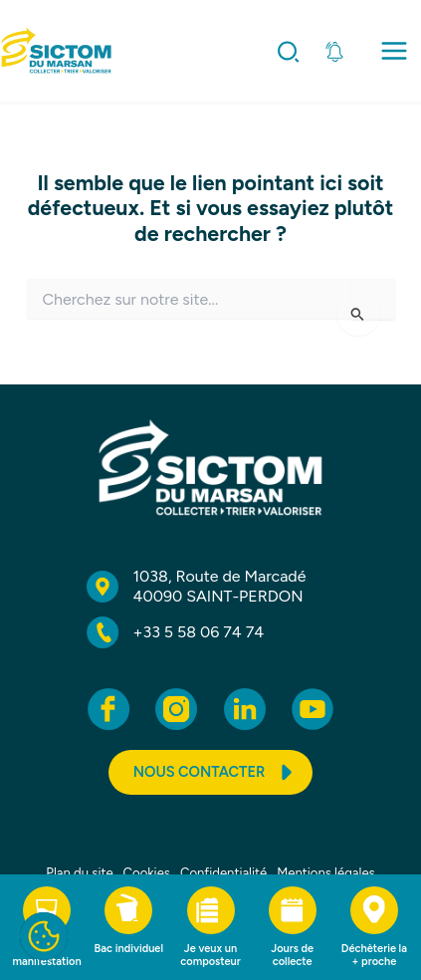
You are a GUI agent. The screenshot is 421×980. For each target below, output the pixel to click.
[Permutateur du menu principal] (394, 51)
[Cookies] (44, 936)
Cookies (147, 873)
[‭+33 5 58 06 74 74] (176, 632)
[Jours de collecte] (293, 927)
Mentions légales (326, 873)
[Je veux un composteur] (210, 927)
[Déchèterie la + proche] (374, 927)
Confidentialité (223, 873)
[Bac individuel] (128, 921)
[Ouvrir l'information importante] (334, 52)
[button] (289, 56)
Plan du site (79, 873)
